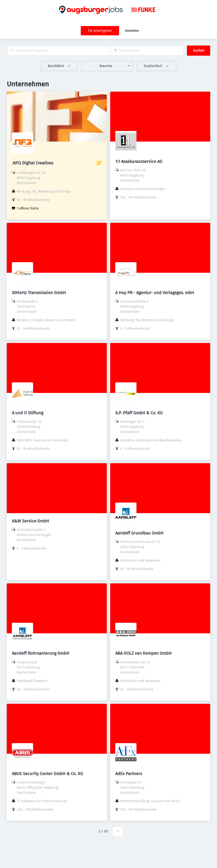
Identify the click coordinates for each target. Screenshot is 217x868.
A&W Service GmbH (31, 521)
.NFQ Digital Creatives (33, 163)
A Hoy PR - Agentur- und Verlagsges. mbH (155, 293)
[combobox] (59, 51)
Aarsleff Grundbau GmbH (139, 533)
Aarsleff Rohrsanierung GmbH (41, 653)
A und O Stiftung (28, 413)
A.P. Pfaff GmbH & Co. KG (139, 413)
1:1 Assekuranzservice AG (139, 161)
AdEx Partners (129, 774)
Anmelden (132, 31)
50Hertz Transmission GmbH (39, 293)
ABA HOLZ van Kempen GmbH (143, 653)
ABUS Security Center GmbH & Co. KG (47, 774)
